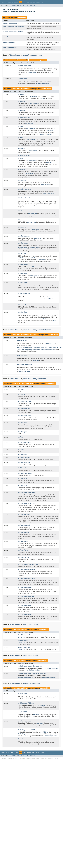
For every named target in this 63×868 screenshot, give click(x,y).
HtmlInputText (23, 468)
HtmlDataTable (23, 423)
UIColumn (21, 94)
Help (42, 2)
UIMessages (22, 180)
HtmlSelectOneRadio (25, 614)
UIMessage (22, 169)
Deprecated (31, 2)
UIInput (21, 158)
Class (16, 2)
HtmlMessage (22, 478)
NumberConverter (24, 647)
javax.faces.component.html (13, 32)
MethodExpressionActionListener (30, 666)
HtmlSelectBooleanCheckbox (28, 564)
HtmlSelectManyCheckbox (27, 570)
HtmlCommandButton (25, 402)
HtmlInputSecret (24, 463)
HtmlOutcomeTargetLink (26, 503)
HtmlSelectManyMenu (25, 587)
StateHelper (22, 79)
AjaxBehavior (22, 340)
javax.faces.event (9, 42)
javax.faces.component (11, 23)
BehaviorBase (22, 355)
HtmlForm (21, 437)
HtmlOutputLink (24, 532)
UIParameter (22, 227)
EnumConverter (23, 640)
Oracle (16, 758)
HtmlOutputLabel (24, 525)
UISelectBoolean (24, 236)
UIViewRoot (22, 305)
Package (10, 2)
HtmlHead (21, 449)
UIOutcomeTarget (24, 198)
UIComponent (22, 110)
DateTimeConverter (25, 635)
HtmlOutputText (24, 541)
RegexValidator (24, 739)
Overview (4, 2)
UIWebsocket (22, 312)
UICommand (22, 102)
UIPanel (21, 220)
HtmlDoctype (22, 432)
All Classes (31, 5)
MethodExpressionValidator (28, 730)
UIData (20, 127)
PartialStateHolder (25, 66)
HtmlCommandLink (24, 409)
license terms (54, 758)
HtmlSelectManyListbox (26, 579)
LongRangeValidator (25, 721)
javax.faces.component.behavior (14, 26)
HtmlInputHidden (24, 458)
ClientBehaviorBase (24, 365)
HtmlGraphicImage (24, 442)
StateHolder (22, 17)
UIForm (20, 137)
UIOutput (21, 211)
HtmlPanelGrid (23, 550)
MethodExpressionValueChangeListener (32, 673)
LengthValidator (24, 712)
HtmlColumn (22, 394)
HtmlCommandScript (25, 416)
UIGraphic (22, 148)
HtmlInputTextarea (25, 473)
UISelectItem (23, 243)
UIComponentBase (24, 118)
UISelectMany (23, 265)
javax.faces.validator (10, 47)
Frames (13, 5)
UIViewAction (23, 283)
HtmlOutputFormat (24, 514)
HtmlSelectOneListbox (26, 596)
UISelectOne (22, 274)
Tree (25, 2)
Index (38, 2)
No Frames (20, 5)
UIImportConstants (25, 155)
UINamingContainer (25, 189)
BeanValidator (23, 694)
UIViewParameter (24, 294)
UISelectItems (23, 254)
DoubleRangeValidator (26, 703)
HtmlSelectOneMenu (25, 605)
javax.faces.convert (10, 37)
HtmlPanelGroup (24, 557)
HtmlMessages (23, 486)
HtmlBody (21, 389)
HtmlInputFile (23, 455)
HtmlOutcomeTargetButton (27, 493)
